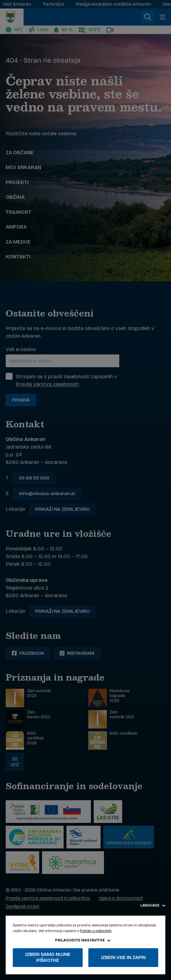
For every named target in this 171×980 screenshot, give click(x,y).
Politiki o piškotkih (96, 931)
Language (153, 905)
